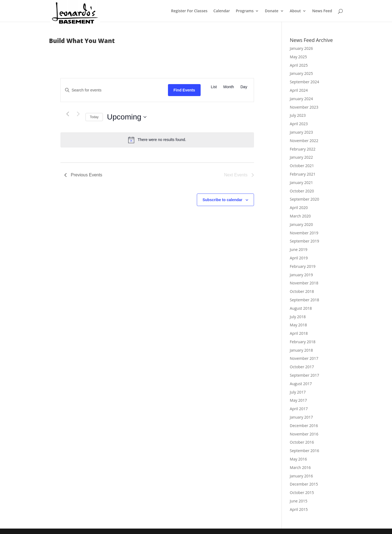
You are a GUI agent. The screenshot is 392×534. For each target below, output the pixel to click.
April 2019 (299, 258)
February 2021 (303, 174)
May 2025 (298, 57)
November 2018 (304, 283)
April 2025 (299, 65)
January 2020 (301, 224)
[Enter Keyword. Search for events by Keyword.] (114, 90)
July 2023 (298, 115)
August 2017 (301, 384)
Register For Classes (189, 11)
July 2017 (298, 392)
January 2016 (301, 476)
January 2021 (301, 182)
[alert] (157, 140)
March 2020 (300, 216)
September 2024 (305, 82)
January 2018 (301, 350)
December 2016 (304, 426)
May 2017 (298, 400)
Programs (245, 11)
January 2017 (301, 417)
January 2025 (301, 73)
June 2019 (299, 249)
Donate (272, 11)
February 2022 (303, 149)
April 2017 (299, 409)
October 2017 (302, 367)
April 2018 (299, 333)
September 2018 (305, 300)
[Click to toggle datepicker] (127, 117)
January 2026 (301, 48)
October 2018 (302, 291)
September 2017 (305, 375)
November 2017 (304, 358)
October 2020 (302, 191)
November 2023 (304, 107)
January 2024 (301, 99)
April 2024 (299, 90)
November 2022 (304, 141)
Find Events (184, 90)
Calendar (222, 11)
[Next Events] (78, 114)
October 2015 (302, 492)
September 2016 (305, 451)
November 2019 (304, 233)
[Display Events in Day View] (244, 87)
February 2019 (303, 266)
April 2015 (299, 509)
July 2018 (298, 317)
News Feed (322, 11)
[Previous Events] (68, 114)
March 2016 (300, 467)
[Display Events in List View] (214, 87)
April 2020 (299, 208)
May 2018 (298, 325)
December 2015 (304, 484)
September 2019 (305, 241)
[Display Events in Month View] (229, 87)
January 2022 (301, 157)
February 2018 (303, 342)
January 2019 (301, 275)
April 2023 (299, 124)
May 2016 (298, 459)
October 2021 (302, 166)
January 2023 (301, 132)
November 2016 (304, 434)
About (295, 11)
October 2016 (302, 442)
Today (94, 117)
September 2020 (305, 199)
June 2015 (299, 501)
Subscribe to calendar (222, 200)
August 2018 (301, 308)
